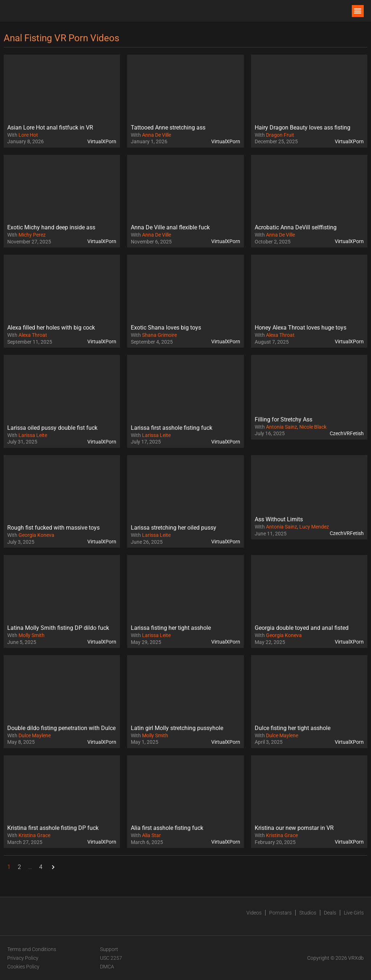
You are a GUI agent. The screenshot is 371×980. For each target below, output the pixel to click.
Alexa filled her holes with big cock (51, 328)
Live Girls (354, 913)
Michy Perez (32, 235)
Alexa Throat (33, 335)
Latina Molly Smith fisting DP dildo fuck (58, 628)
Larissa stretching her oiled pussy (174, 528)
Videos (254, 913)
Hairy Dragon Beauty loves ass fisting (303, 128)
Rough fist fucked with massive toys (53, 528)
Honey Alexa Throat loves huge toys (301, 328)
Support (109, 949)
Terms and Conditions (32, 949)
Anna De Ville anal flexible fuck (170, 227)
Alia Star (151, 835)
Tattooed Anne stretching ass (168, 128)
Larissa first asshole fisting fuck (172, 428)
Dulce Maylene (35, 735)
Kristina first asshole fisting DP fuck (53, 828)
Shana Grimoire (159, 335)
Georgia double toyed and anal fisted (302, 628)
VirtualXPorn (102, 141)
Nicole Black (313, 427)
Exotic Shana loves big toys (166, 328)
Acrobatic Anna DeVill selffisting (296, 227)
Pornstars (280, 913)
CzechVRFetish (347, 433)
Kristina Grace (34, 835)
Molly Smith (32, 635)
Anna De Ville (157, 135)
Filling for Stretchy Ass (284, 419)
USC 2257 (111, 958)
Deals (330, 913)
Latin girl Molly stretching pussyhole (177, 728)
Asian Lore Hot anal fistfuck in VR (50, 128)
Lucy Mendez (314, 527)
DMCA (107, 967)
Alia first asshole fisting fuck (167, 828)
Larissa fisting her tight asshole (171, 628)
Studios (308, 913)
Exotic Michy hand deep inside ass (51, 227)
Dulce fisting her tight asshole (293, 728)
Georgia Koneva (36, 535)
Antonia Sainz (282, 427)
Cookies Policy (23, 967)
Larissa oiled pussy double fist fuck (52, 428)
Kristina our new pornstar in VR (294, 828)
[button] (358, 11)
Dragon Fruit (280, 135)
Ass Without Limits (279, 519)
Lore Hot (28, 135)
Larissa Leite (33, 435)
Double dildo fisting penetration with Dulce (61, 728)
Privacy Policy (23, 958)
